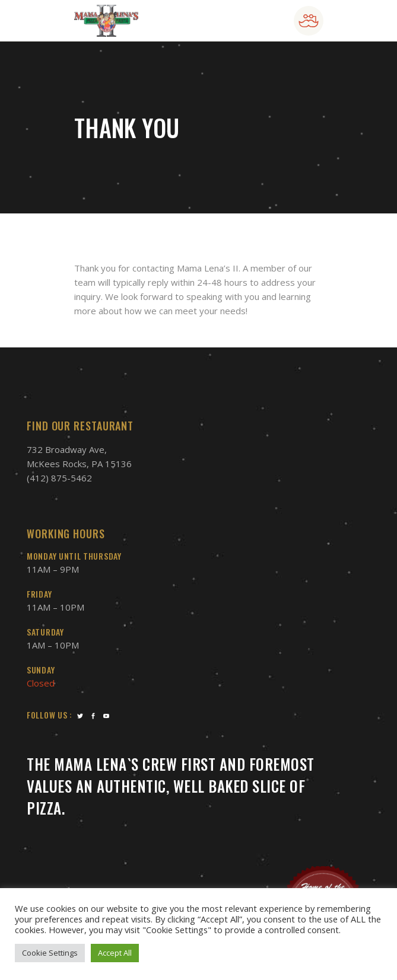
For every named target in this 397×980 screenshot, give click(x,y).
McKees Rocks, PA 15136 (79, 464)
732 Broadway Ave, (67, 449)
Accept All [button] (115, 953)
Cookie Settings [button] (50, 953)
